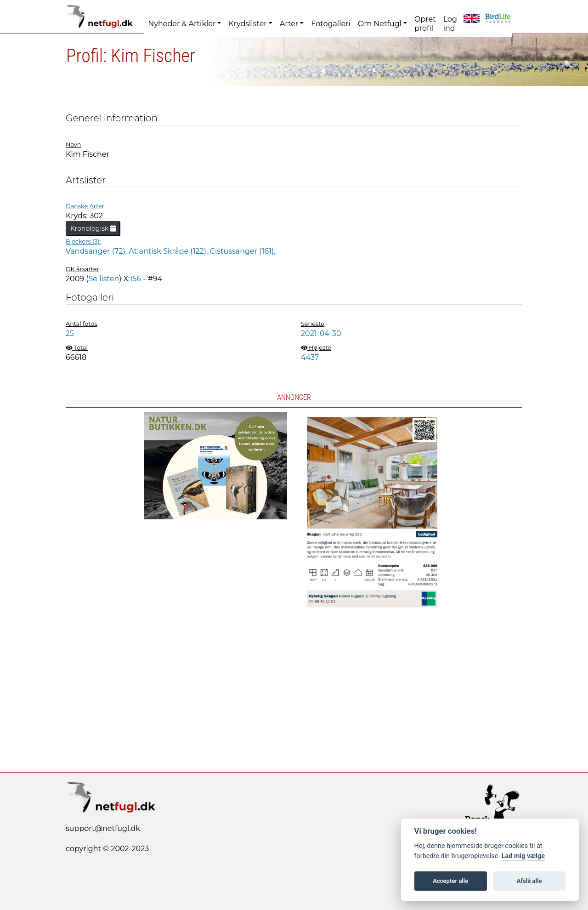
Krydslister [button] (247, 24)
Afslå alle (529, 881)
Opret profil (425, 24)
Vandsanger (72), (97, 251)
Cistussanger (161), (243, 251)
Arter (289, 24)
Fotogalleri (331, 24)
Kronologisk (93, 228)
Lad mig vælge (523, 856)
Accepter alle (450, 881)
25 (70, 333)
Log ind (450, 24)
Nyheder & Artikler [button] (182, 24)
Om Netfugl (380, 24)
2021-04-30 (321, 333)
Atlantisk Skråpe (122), (169, 251)
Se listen (104, 279)
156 (136, 279)
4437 (310, 357)
